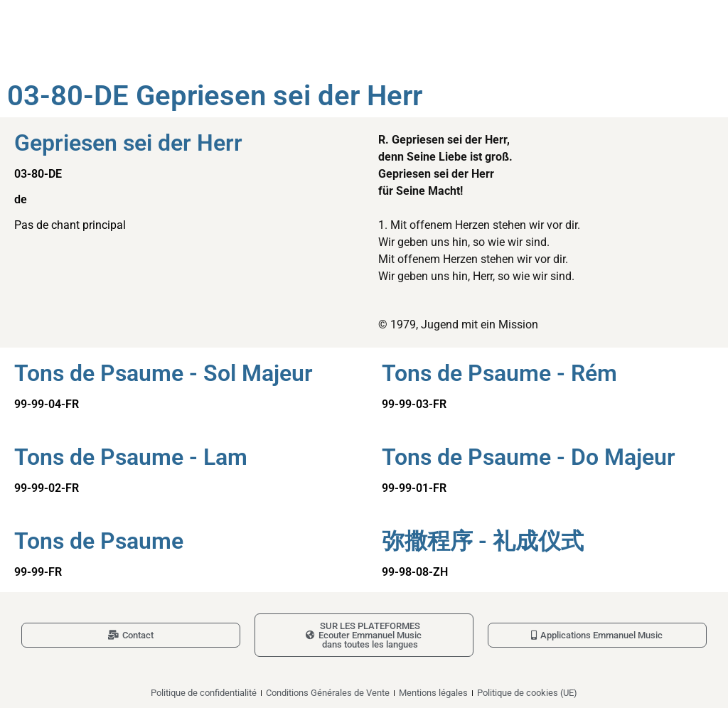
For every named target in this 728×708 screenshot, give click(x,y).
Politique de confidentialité (204, 693)
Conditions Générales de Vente (328, 693)
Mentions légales (433, 693)
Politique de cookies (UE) (527, 693)
